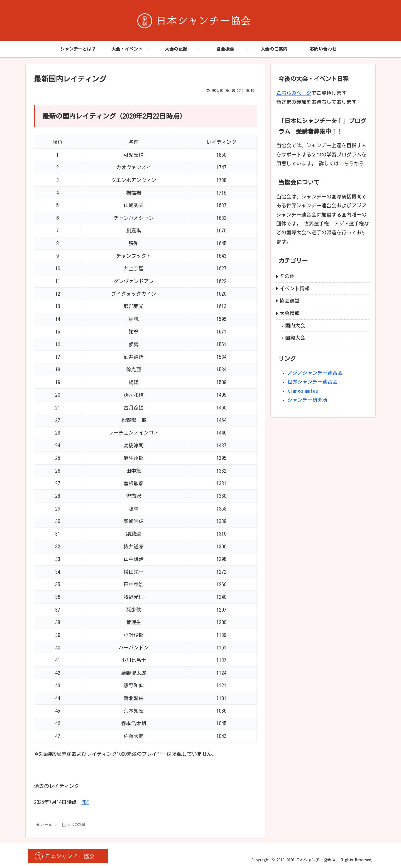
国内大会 (295, 325)
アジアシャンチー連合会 (315, 373)
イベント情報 (295, 288)
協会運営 (290, 301)
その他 (287, 276)
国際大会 (295, 338)
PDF (85, 802)
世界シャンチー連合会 (312, 382)
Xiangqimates (303, 391)
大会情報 (290, 313)
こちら (346, 163)
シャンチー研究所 (307, 400)
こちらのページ (294, 93)
